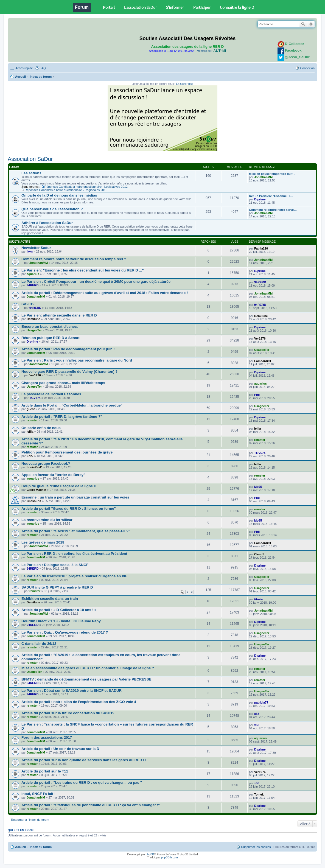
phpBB (150, 854)
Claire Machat (37, 490)
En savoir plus (185, 84)
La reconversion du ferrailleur (47, 520)
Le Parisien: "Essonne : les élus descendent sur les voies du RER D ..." (83, 270)
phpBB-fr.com (169, 857)
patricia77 (261, 702)
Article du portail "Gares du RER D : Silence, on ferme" (69, 509)
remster (32, 420)
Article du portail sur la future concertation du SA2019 (68, 713)
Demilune (33, 319)
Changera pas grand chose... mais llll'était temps (63, 383)
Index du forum (41, 77)
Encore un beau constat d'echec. (50, 327)
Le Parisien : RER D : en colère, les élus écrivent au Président (74, 554)
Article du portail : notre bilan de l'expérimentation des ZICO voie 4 (79, 702)
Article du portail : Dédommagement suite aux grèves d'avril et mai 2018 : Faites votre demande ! (105, 293)
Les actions (31, 173)
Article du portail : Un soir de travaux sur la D (60, 749)
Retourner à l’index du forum (30, 820)
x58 (257, 714)
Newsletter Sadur (36, 248)
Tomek (259, 794)
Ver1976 (260, 338)
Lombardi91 (263, 361)
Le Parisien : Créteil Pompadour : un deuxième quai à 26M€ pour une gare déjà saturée (96, 282)
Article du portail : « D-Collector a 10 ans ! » (59, 610)
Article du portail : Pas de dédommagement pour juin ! (68, 349)
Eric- (30, 456)
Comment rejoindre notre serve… (273, 210)
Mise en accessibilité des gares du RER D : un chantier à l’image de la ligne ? (88, 668)
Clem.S (259, 554)
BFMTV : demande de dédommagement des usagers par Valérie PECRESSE (86, 679)
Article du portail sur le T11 (45, 771)
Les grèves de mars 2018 (43, 542)
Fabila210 (261, 248)
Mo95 (258, 487)
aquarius (33, 274)
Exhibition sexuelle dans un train (50, 599)
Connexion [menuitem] (307, 68)
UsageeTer (34, 330)
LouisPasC (34, 467)
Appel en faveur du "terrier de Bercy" (53, 475)
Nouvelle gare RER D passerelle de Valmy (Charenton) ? (69, 372)
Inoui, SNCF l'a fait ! (38, 794)
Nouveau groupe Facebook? (46, 464)
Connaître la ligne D (237, 7)
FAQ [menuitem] (43, 68)
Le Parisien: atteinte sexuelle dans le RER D (59, 315)
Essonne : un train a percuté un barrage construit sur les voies (75, 497)
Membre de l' (211, 51)
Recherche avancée (311, 24)
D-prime (260, 199)
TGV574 (35, 398)
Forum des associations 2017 (47, 737)
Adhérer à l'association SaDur (47, 223)
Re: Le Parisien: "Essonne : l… (271, 196)
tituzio (259, 599)
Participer (202, 7)
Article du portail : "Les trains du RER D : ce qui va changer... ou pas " (82, 782)
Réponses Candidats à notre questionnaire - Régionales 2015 (66, 190)
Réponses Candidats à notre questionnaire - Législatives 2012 (86, 187)
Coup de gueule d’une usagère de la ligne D (59, 486)
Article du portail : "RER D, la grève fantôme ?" (62, 417)
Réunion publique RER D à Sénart (51, 338)
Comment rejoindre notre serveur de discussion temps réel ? (74, 259)
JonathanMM (263, 177)
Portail (109, 7)
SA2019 (28, 304)
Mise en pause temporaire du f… (272, 174)
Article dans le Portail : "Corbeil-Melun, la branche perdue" (72, 405)
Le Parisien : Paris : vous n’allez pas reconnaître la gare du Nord (77, 360)
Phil (257, 395)
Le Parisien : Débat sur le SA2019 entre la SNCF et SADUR (72, 691)
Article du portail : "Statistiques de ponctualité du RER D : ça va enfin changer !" (91, 805)
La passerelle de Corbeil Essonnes (51, 394)
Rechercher (303, 24)
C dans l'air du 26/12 (39, 644)
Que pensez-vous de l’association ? (52, 209)
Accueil (20, 77)
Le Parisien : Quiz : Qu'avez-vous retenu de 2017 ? (65, 632)
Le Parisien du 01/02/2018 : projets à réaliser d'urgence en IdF (74, 576)
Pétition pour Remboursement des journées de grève (67, 452)
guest (31, 409)
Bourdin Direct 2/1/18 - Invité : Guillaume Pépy (61, 621)
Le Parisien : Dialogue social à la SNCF (55, 565)
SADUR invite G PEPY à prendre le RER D (57, 587)
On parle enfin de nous (41, 428)
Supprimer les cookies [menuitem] (256, 847)
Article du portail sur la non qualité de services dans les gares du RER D (84, 760)
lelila (30, 432)
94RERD (33, 285)
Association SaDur (30, 159)
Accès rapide (24, 68)
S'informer (175, 7)
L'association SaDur (140, 7)
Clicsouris (34, 501)
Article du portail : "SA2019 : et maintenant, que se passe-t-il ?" (76, 531)
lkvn (30, 251)
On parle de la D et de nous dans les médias (59, 195)
